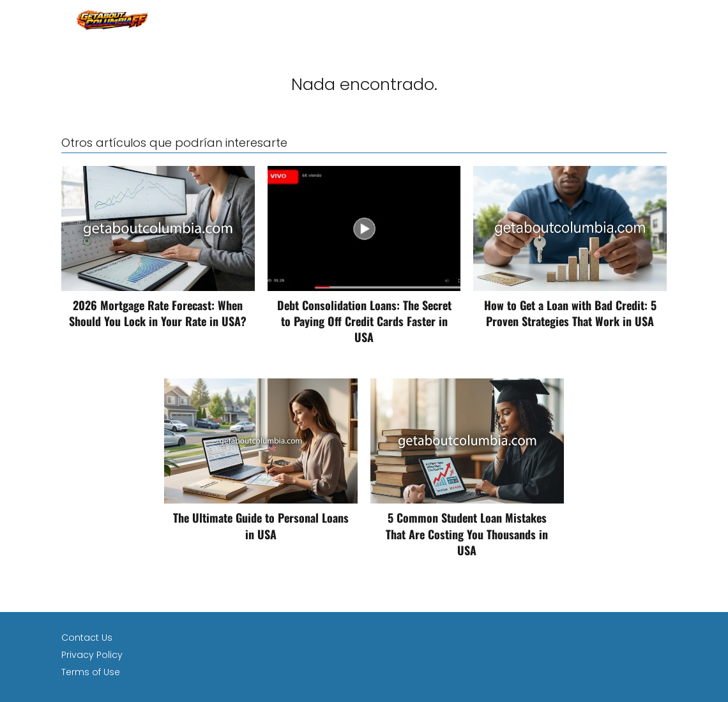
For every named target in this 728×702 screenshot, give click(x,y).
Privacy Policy (92, 655)
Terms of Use (91, 672)
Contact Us (87, 638)
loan (656, 19)
